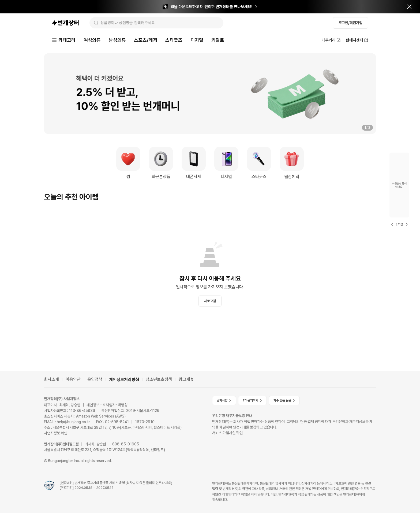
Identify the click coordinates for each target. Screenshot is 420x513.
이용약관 (73, 379)
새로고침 (210, 301)
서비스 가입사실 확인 (227, 433)
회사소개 (51, 379)
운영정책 (95, 379)
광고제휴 (186, 379)
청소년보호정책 (159, 379)
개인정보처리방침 (124, 380)
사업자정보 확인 (56, 433)
